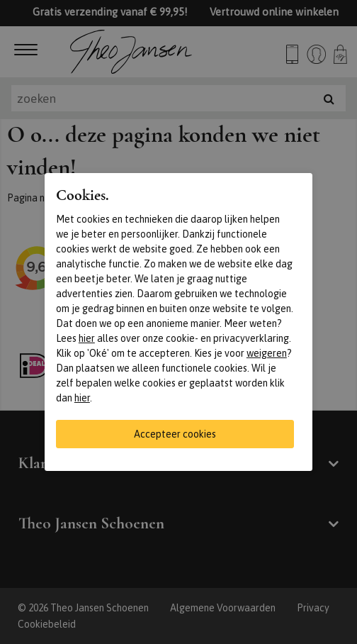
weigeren (267, 353)
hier (87, 338)
